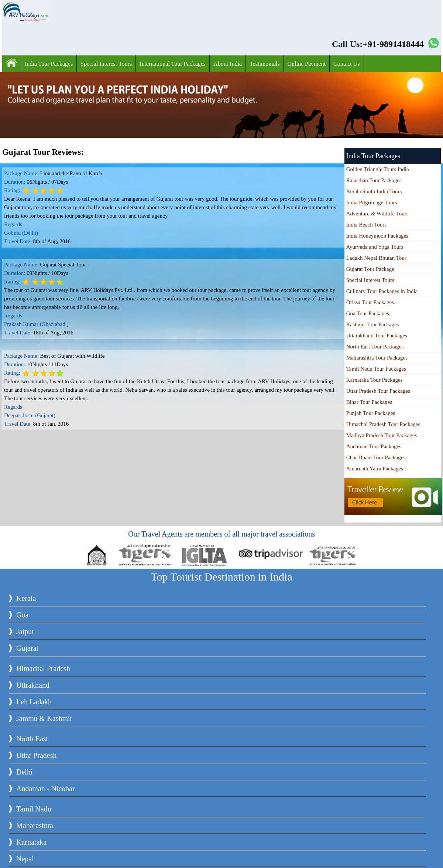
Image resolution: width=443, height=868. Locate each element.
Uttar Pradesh (36, 755)
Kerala (26, 598)
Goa (22, 615)
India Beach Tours (366, 225)
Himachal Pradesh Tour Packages (383, 424)
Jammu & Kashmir (44, 718)
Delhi (24, 772)
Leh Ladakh (34, 702)
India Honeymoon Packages (377, 236)
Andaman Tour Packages (374, 446)
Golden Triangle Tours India (378, 169)
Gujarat (27, 648)
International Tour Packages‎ (173, 64)
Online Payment (307, 64)
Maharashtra (35, 826)
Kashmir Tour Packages (373, 324)
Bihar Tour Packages (369, 402)
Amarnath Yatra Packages (375, 469)
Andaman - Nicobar (46, 789)
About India (228, 64)
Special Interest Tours (106, 64)
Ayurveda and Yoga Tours (375, 247)
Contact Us (347, 64)
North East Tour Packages (375, 347)
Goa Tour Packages (368, 313)
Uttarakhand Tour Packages (377, 336)
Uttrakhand (33, 685)
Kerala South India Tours (374, 191)
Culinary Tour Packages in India (382, 291)
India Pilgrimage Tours (372, 202)
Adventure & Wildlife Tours (377, 214)
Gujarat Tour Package (370, 269)
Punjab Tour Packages (371, 413)
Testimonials (265, 64)
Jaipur (25, 632)
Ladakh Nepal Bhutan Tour (376, 258)
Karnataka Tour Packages (375, 380)
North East (32, 739)
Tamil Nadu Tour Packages (376, 369)
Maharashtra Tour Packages (377, 358)
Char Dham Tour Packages (376, 457)
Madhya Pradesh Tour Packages (382, 435)
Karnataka (31, 842)
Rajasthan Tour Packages (374, 180)
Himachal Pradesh (43, 668)
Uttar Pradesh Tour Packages (378, 391)
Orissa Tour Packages (370, 302)
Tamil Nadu (34, 809)
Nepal (25, 859)
